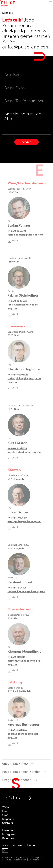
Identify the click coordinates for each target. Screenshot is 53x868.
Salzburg (8, 823)
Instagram (8, 834)
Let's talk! (17, 798)
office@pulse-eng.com (26, 47)
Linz (5, 811)
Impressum (34, 860)
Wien (6, 807)
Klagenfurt (9, 819)
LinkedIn (8, 830)
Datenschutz (20, 860)
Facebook (8, 838)
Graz (5, 815)
